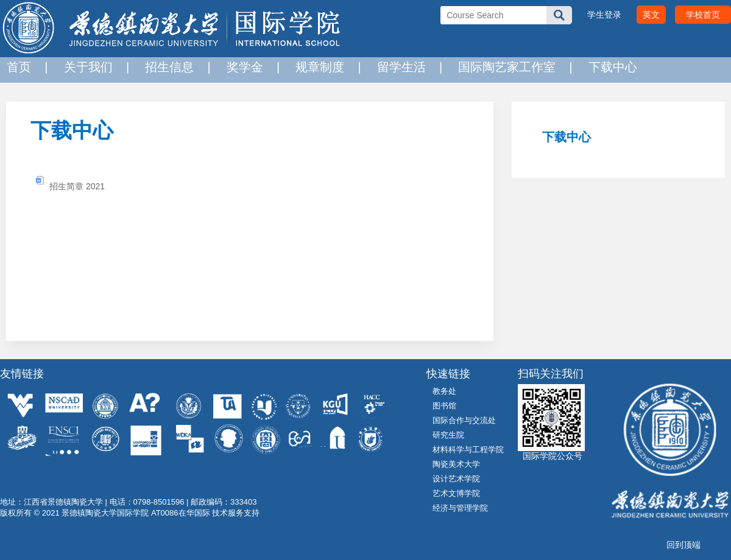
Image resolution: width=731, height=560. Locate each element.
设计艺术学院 (456, 479)
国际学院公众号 (550, 456)
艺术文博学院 (456, 493)
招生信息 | (175, 67)
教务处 (444, 391)
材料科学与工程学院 (468, 450)
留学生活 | (407, 67)
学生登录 (604, 15)
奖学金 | (250, 67)
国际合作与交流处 (464, 420)
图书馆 (444, 406)
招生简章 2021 (77, 186)
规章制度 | (325, 67)
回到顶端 (683, 545)
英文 (651, 15)
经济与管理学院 (460, 508)
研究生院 (448, 435)
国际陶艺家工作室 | (512, 67)
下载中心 (609, 67)
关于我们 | (94, 67)
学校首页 (703, 15)
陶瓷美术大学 (456, 464)
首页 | (24, 67)
